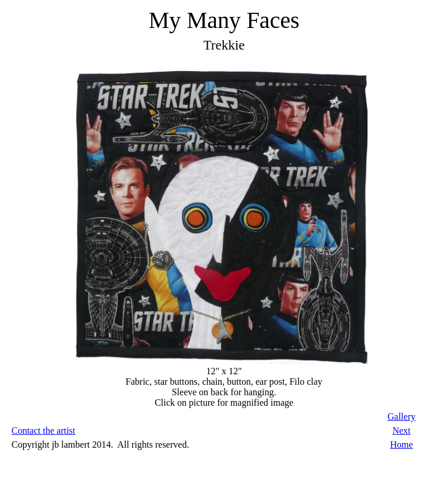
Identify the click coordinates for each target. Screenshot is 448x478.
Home (402, 444)
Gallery (401, 417)
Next (402, 430)
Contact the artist (43, 430)
